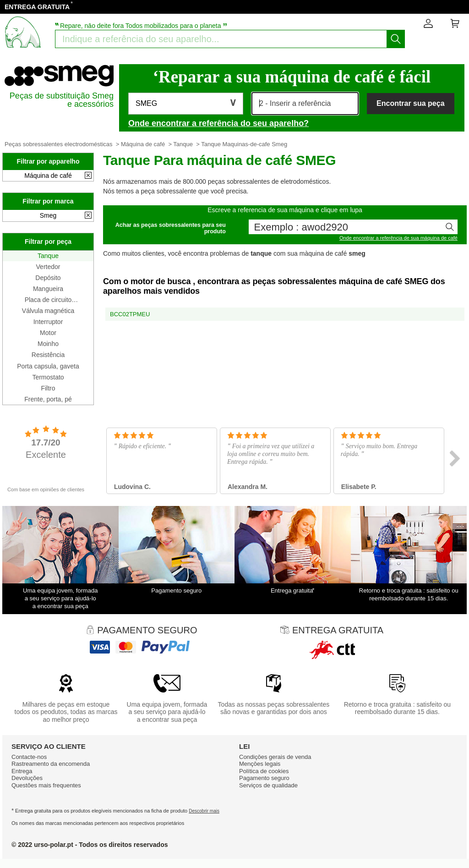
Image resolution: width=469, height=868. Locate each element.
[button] (186, 104)
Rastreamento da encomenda (51, 764)
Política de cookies (264, 771)
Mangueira (48, 289)
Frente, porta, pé (48, 399)
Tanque (183, 144)
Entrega (22, 771)
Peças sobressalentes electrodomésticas (59, 144)
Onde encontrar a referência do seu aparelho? (218, 123)
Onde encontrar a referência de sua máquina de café (398, 238)
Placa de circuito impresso (48, 300)
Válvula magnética (48, 311)
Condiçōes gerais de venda (275, 757)
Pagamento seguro (264, 778)
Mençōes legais (260, 764)
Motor (48, 333)
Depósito (48, 278)
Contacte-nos (29, 757)
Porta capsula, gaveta (48, 366)
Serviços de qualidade (268, 785)
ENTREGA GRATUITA (37, 7)
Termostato (48, 377)
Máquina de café (143, 144)
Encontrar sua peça (411, 103)
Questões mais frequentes (46, 785)
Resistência (48, 355)
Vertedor (48, 267)
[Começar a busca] (396, 39)
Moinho (48, 344)
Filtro (48, 388)
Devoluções (27, 778)
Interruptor (48, 322)
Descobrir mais (204, 811)
